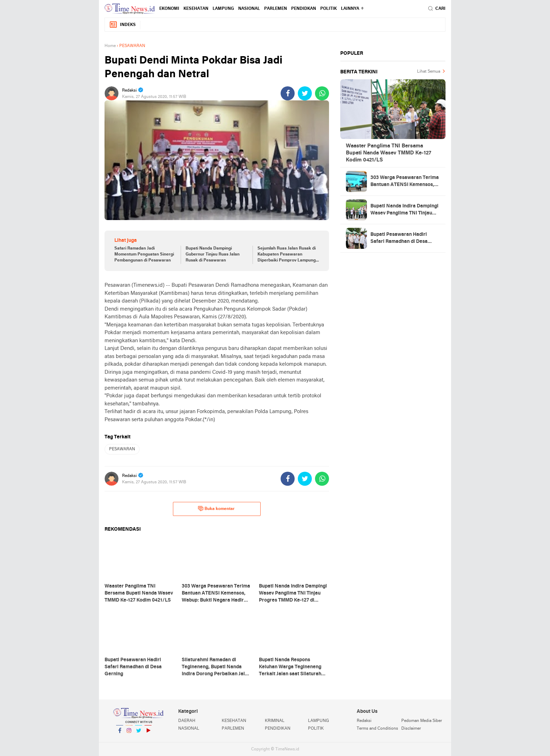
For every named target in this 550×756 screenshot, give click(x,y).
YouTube (148, 733)
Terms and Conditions (377, 729)
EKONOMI (169, 9)
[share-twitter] (305, 93)
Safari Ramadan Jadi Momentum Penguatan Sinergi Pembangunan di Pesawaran (144, 254)
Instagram (129, 733)
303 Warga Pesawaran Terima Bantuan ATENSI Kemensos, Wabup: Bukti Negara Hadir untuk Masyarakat (405, 182)
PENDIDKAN (304, 9)
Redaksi (364, 721)
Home (110, 46)
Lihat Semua (429, 72)
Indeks (122, 25)
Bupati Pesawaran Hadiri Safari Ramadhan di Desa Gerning (399, 239)
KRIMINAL (275, 721)
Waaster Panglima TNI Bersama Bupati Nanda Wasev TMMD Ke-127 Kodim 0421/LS (388, 153)
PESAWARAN (122, 449)
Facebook (120, 733)
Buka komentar (216, 509)
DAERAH (187, 721)
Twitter (139, 733)
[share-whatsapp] (322, 93)
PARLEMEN (276, 9)
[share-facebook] (288, 93)
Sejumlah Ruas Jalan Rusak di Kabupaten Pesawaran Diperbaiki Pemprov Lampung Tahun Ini (287, 255)
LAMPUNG (223, 9)
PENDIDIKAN (278, 729)
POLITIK (328, 9)
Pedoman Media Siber (422, 721)
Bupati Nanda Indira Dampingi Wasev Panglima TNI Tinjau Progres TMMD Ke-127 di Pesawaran (404, 210)
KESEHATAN (196, 9)
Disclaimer (411, 729)
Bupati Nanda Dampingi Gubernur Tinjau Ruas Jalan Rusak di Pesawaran (213, 254)
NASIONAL (249, 9)
